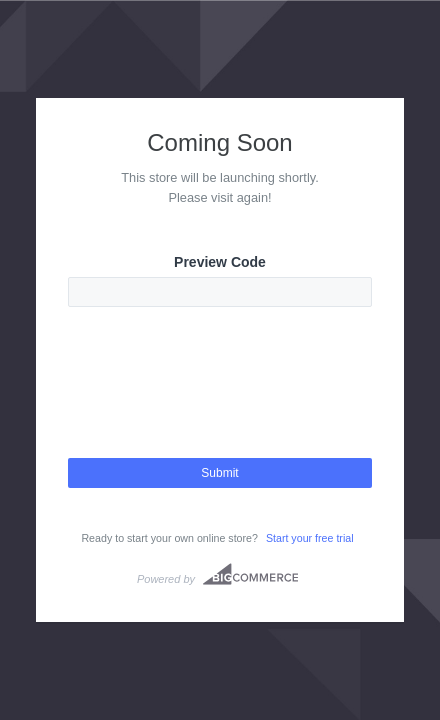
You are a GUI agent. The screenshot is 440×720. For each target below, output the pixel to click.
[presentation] (220, 400)
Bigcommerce (250, 574)
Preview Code (220, 262)
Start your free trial (310, 538)
